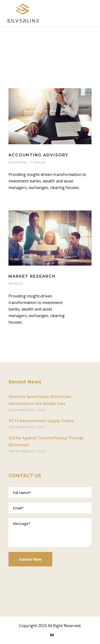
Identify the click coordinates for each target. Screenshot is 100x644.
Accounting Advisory (38, 155)
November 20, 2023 (27, 410)
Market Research (32, 276)
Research (16, 283)
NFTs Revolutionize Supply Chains (41, 421)
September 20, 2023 (27, 451)
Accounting (17, 162)
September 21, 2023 (27, 427)
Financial (38, 162)
